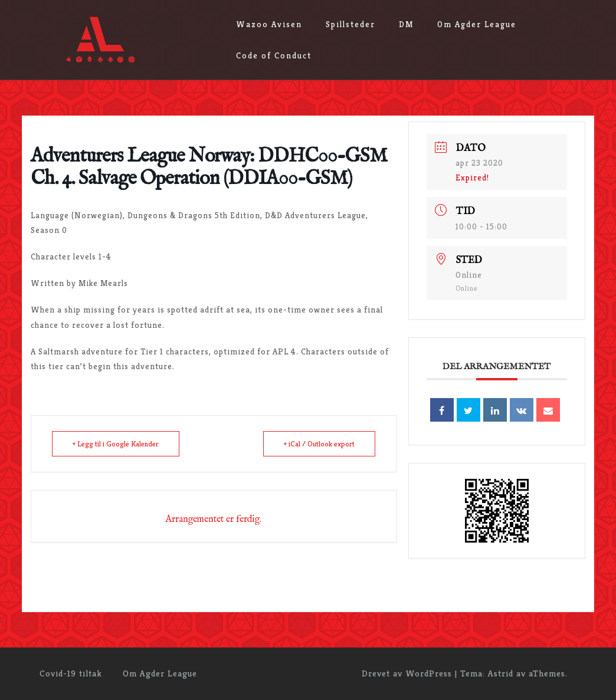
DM (406, 24)
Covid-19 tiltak (71, 673)
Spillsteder (350, 24)
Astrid (501, 673)
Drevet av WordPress (407, 673)
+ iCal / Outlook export (319, 444)
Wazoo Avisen (269, 24)
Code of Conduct (274, 55)
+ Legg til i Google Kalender (116, 444)
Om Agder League (477, 24)
